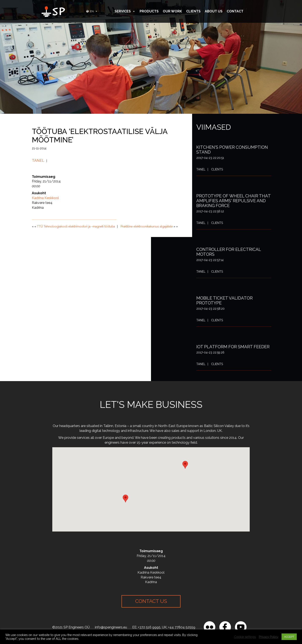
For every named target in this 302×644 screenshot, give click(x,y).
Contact (235, 11)
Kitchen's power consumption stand (232, 150)
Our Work (172, 11)
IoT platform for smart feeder (233, 347)
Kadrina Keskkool (45, 198)
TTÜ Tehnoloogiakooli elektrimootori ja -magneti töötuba (76, 226)
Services (125, 11)
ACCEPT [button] (289, 637)
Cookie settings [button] (245, 637)
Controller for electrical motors (229, 252)
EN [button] (94, 11)
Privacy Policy (269, 637)
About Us (214, 11)
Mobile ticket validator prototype (224, 301)
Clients (193, 11)
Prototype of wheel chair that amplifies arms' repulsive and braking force (233, 201)
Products (149, 11)
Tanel (38, 160)
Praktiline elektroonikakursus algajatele (147, 226)
